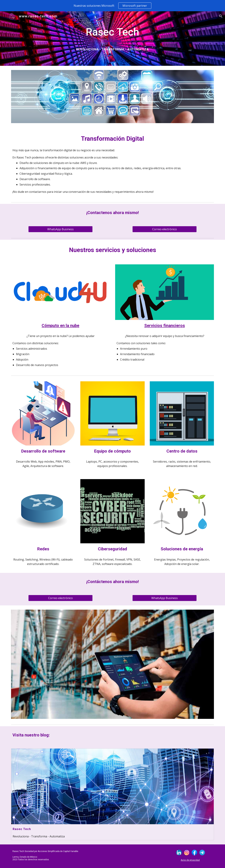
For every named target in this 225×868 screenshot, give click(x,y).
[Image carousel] (112, 664)
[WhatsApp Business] (60, 229)
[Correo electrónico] (164, 229)
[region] (112, 6)
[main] (112, 34)
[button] (221, 16)
